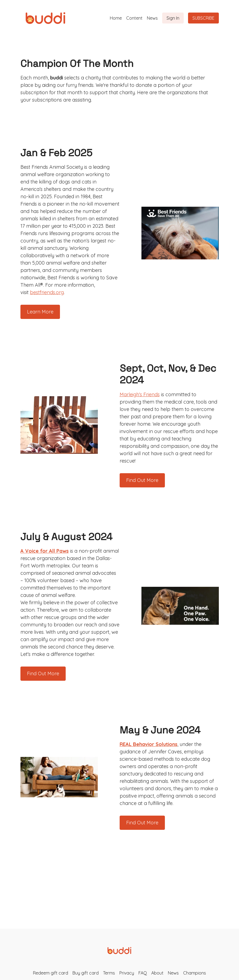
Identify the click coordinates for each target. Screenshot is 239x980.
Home (116, 18)
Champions (195, 973)
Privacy (127, 973)
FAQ (143, 973)
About (157, 973)
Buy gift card (86, 973)
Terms (109, 973)
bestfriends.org (47, 292)
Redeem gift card (51, 973)
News (152, 18)
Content (134, 18)
